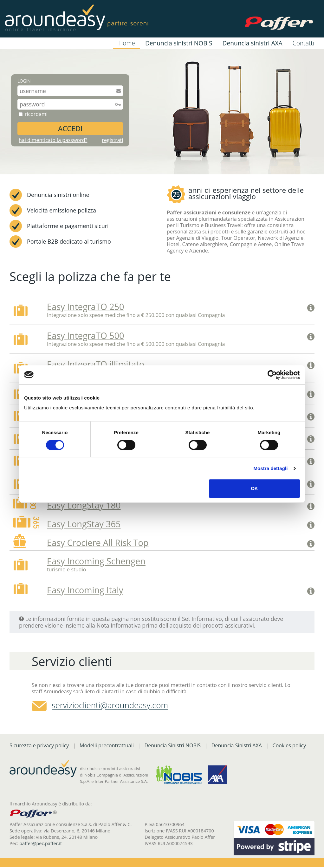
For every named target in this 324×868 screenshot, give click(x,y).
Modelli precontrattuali (107, 747)
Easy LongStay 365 (84, 525)
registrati (113, 140)
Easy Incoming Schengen (96, 562)
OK (254, 488)
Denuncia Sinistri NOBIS (173, 747)
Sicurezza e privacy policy (39, 747)
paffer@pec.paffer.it (41, 845)
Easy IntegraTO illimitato (96, 364)
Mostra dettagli (270, 468)
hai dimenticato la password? (53, 140)
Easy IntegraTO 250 (86, 307)
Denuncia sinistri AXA (252, 43)
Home (127, 43)
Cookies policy (289, 747)
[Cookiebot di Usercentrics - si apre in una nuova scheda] (272, 375)
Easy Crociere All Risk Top (98, 544)
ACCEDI (70, 128)
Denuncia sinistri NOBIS (179, 43)
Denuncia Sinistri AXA (237, 747)
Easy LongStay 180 (84, 506)
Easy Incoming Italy (85, 591)
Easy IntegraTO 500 (86, 336)
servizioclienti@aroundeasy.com (110, 707)
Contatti (303, 43)
